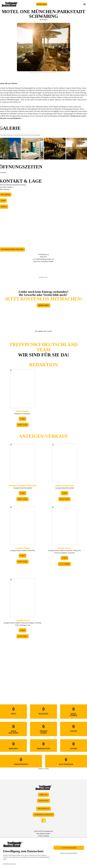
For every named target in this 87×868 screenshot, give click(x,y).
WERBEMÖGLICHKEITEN (43, 815)
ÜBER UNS (43, 795)
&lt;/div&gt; (43, 511)
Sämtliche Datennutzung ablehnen (69, 853)
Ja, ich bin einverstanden (69, 848)
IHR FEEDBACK (43, 809)
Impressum (13, 864)
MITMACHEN (42, 4)
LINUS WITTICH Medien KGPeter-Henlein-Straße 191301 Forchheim (43, 834)
